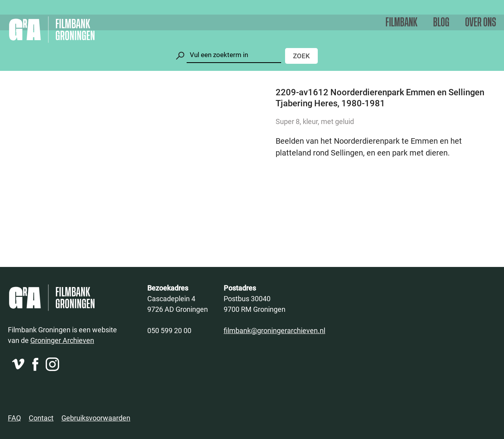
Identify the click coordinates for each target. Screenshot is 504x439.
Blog (441, 23)
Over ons (481, 23)
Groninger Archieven (62, 340)
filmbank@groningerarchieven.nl (274, 330)
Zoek (301, 56)
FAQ (14, 418)
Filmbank (401, 23)
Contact (41, 418)
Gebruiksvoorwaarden (96, 418)
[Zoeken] (234, 55)
